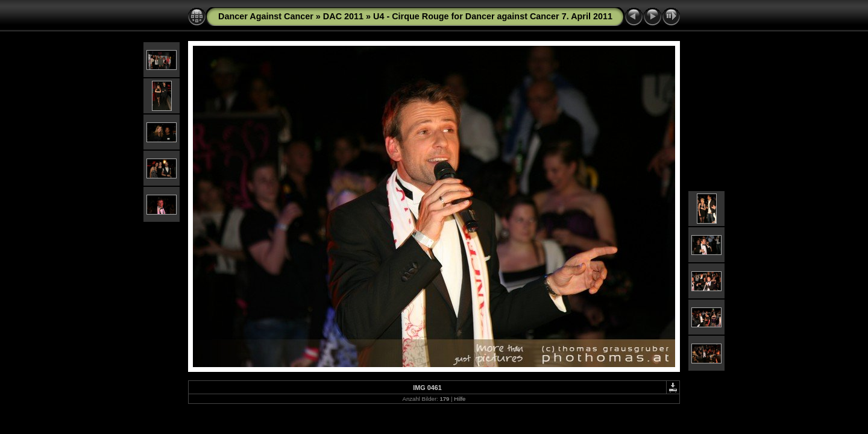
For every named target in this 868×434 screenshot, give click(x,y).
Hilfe (460, 399)
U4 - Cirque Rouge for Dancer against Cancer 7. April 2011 (493, 16)
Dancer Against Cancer (266, 16)
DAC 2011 (343, 16)
